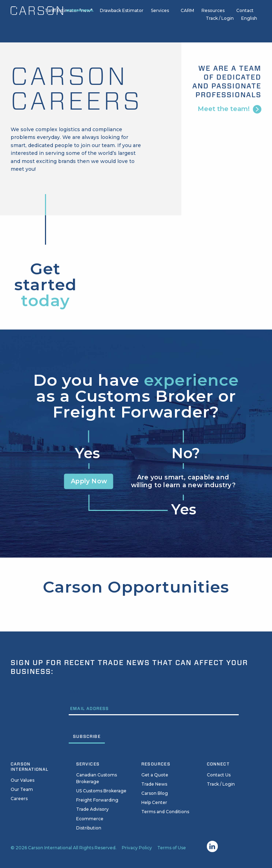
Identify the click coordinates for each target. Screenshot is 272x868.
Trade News (154, 784)
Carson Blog (155, 793)
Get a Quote (155, 775)
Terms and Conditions (165, 812)
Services (160, 10)
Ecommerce (90, 819)
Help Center (154, 802)
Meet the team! (224, 109)
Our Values (22, 780)
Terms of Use (172, 848)
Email (76, 692)
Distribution (89, 828)
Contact (245, 10)
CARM (187, 10)
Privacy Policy (137, 848)
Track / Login (220, 18)
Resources (213, 10)
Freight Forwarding (97, 800)
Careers (19, 799)
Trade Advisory (92, 809)
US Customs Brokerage (101, 791)
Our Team (22, 789)
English (249, 18)
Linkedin (212, 846)
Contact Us (219, 775)
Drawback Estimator (122, 10)
